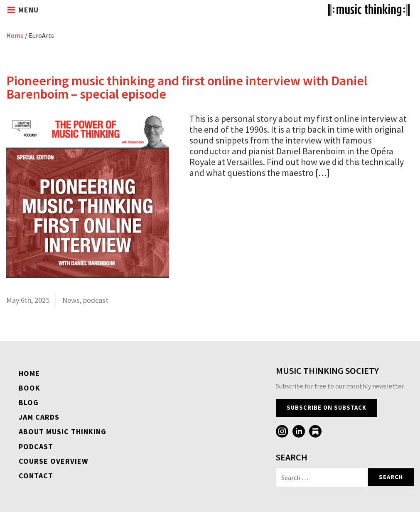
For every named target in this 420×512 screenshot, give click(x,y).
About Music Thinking (63, 432)
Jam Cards (39, 417)
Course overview (54, 461)
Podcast (36, 446)
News (71, 300)
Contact (36, 476)
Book (29, 388)
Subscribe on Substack (327, 408)
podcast (96, 300)
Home (15, 35)
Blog (29, 402)
